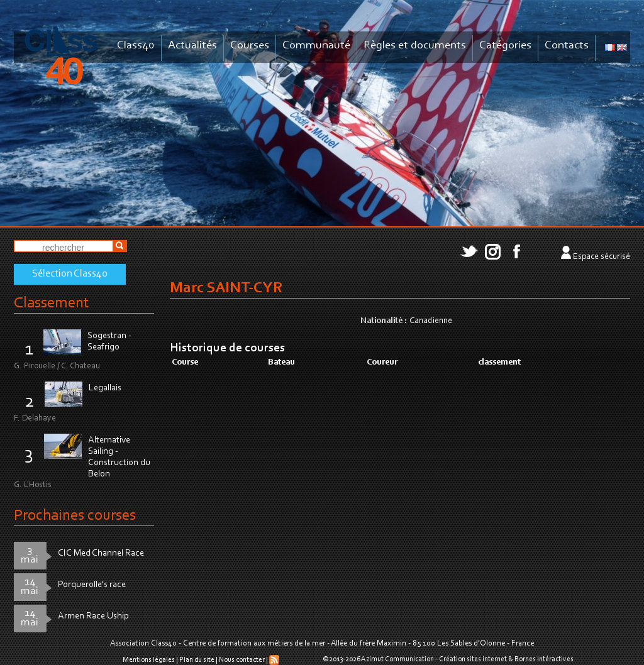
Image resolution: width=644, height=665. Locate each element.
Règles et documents (415, 46)
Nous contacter (242, 660)
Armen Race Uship (93, 616)
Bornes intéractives (544, 659)
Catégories (505, 46)
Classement (52, 303)
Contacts (567, 46)
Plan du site (197, 660)
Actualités (192, 46)
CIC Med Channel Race (101, 553)
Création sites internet (473, 659)
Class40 (136, 46)
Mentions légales (149, 660)
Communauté (316, 46)
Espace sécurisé (602, 257)
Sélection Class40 (70, 274)
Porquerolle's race (92, 585)
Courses (250, 46)
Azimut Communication (397, 659)
